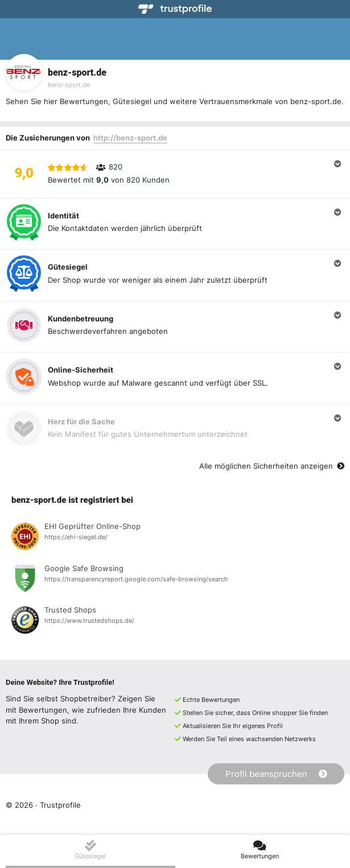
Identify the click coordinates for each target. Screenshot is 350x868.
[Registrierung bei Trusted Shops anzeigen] (175, 622)
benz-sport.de (69, 85)
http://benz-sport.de (130, 138)
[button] (175, 174)
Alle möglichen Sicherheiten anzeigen (272, 466)
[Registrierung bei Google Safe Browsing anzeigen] (175, 580)
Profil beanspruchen (276, 774)
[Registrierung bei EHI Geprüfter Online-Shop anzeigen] (175, 538)
